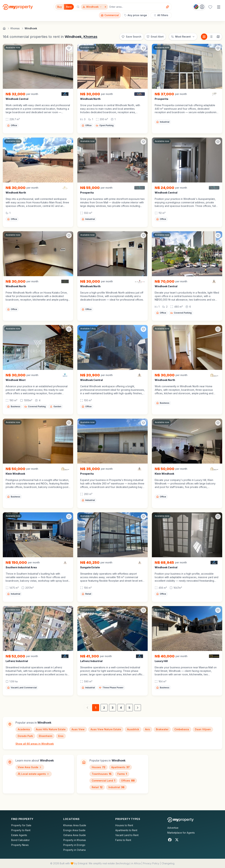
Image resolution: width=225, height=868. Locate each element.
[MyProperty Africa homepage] (180, 820)
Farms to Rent (123, 840)
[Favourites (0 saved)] (210, 7)
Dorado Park (25, 736)
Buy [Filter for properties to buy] (60, 7)
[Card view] (204, 37)
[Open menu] (219, 7)
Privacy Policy (151, 863)
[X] (177, 840)
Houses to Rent (124, 825)
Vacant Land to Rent (127, 835)
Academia (24, 729)
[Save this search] (131, 37)
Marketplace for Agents (181, 833)
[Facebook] (170, 840)
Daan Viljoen (203, 729)
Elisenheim (46, 736)
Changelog (168, 863)
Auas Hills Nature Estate (51, 729)
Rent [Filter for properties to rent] (69, 7)
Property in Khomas (75, 840)
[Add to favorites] (69, 48)
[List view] (211, 37)
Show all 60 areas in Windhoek (35, 744)
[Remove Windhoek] (106, 7)
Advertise (173, 828)
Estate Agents (19, 835)
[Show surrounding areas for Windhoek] (92, 7)
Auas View (78, 729)
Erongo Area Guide (74, 830)
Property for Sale (21, 825)
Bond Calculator (20, 840)
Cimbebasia (182, 729)
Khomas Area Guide (75, 825)
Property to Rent (21, 830)
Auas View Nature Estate (106, 729)
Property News (20, 845)
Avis (147, 729)
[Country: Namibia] (199, 7)
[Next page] (138, 708)
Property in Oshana (74, 850)
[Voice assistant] (168, 7)
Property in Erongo (74, 845)
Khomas (90, 37)
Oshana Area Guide (75, 835)
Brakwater (162, 729)
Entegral (83, 863)
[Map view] (218, 37)
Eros (61, 736)
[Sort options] (183, 37)
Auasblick (133, 729)
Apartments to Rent (126, 830)
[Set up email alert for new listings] (155, 37)
